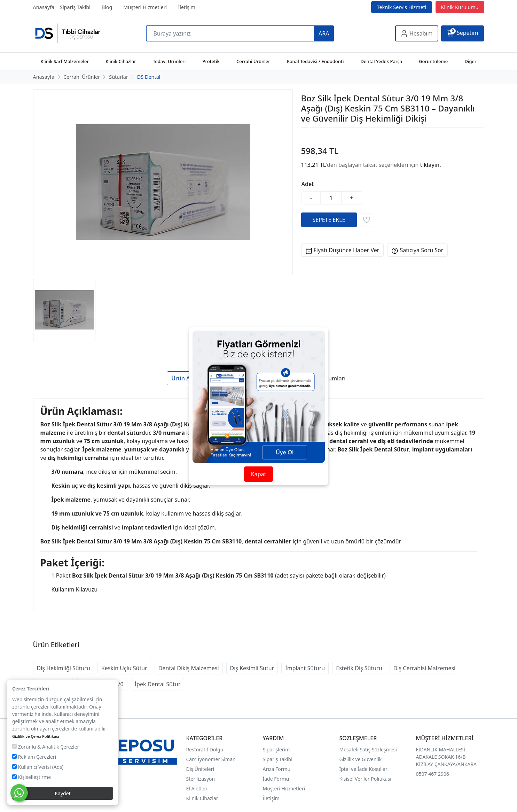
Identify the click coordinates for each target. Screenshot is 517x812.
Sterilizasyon (201, 779)
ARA (324, 33)
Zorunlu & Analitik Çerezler (46, 747)
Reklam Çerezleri (34, 757)
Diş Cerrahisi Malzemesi (425, 668)
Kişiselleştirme (32, 777)
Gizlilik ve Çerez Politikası (36, 736)
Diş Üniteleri (200, 769)
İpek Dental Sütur (158, 684)
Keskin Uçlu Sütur (124, 668)
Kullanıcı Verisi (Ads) (38, 767)
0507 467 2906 (433, 774)
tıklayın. (431, 165)
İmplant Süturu (305, 668)
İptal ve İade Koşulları (364, 769)
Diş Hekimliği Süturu (64, 668)
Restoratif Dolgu (205, 749)
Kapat (258, 474)
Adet (308, 184)
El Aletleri (197, 788)
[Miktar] (331, 198)
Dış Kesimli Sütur (252, 668)
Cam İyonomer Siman (211, 759)
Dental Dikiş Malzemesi (189, 668)
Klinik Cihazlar (202, 798)
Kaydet (62, 793)
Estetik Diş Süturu (359, 668)
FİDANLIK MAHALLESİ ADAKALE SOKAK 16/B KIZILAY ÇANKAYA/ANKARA (446, 757)
